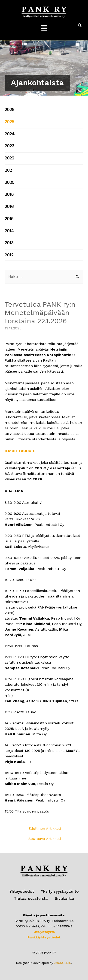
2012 (9, 255)
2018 (9, 194)
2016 (9, 206)
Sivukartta (65, 898)
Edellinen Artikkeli (45, 828)
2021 (9, 170)
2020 (9, 182)
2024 (10, 134)
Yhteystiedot (22, 891)
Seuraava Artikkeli (45, 839)
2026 (9, 109)
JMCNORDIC (63, 963)
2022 (9, 158)
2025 (9, 122)
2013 (9, 243)
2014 (9, 231)
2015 (9, 219)
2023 (9, 146)
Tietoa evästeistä (31, 898)
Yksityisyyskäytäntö (60, 891)
